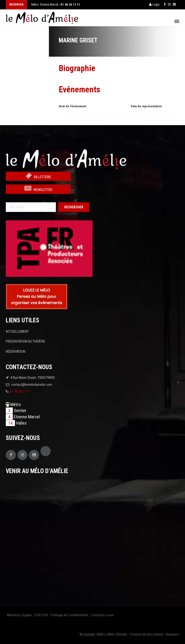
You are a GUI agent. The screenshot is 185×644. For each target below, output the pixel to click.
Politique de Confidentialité (69, 615)
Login (154, 4)
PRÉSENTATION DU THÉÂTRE (26, 341)
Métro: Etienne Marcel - (56, 4)
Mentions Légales (19, 615)
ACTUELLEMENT (17, 332)
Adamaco (172, 634)
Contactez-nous (102, 615)
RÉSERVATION (16, 352)
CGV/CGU (41, 615)
